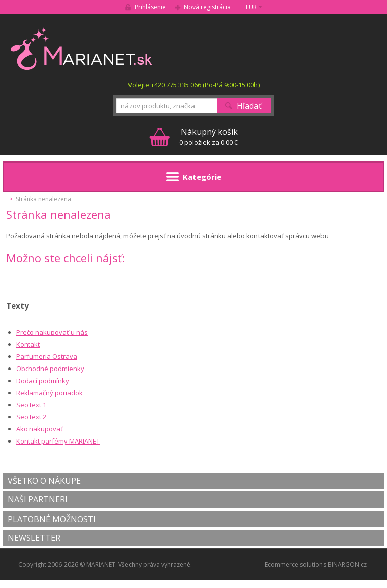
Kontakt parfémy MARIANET (58, 441)
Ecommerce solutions (295, 565)
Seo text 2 (31, 417)
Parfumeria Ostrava (47, 356)
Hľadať (249, 106)
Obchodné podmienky (50, 369)
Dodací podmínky (43, 381)
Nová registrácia (207, 7)
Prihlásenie (150, 7)
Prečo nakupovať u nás (52, 332)
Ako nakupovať (40, 429)
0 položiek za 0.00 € (209, 137)
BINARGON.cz (347, 565)
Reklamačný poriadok (49, 393)
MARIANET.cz (82, 48)
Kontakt (28, 344)
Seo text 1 (31, 405)
